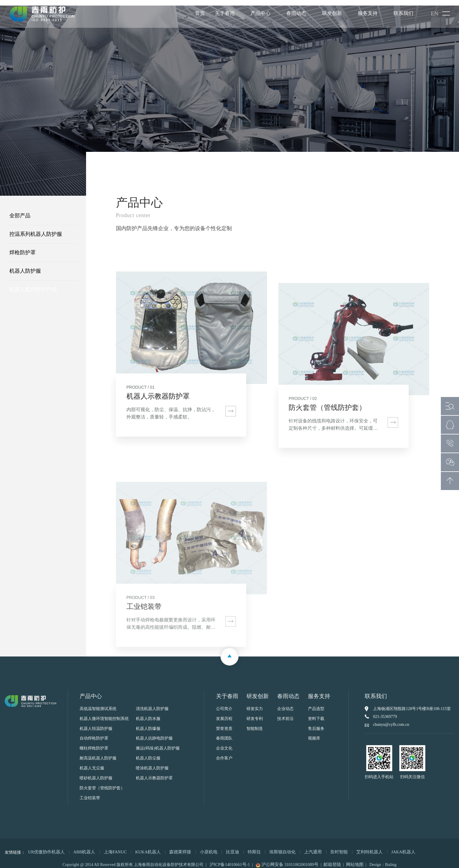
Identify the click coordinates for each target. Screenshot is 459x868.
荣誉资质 (224, 723)
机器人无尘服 (92, 763)
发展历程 (224, 713)
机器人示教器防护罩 (154, 773)
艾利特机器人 (350, 846)
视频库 (314, 733)
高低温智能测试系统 (98, 703)
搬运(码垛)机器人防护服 (158, 743)
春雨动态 (296, 14)
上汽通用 (297, 846)
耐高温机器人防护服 (98, 753)
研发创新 (332, 14)
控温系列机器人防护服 (36, 229)
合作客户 (224, 753)
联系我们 (403, 14)
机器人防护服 (25, 266)
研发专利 (255, 713)
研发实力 (255, 703)
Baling (387, 859)
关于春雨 (225, 14)
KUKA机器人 (142, 846)
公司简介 (224, 703)
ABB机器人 (81, 846)
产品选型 (316, 703)
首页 (200, 14)
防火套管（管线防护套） (102, 783)
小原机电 (199, 846)
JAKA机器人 (382, 846)
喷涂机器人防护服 (152, 763)
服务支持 (367, 14)
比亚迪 (221, 846)
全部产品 (20, 210)
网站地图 (352, 859)
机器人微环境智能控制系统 (104, 713)
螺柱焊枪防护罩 (94, 743)
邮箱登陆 (330, 859)
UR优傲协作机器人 (45, 846)
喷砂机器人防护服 (96, 773)
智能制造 (255, 723)
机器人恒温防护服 (96, 723)
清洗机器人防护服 (152, 703)
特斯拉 (242, 846)
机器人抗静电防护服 (154, 733)
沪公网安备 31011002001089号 (288, 859)
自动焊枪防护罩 (94, 733)
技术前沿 (285, 713)
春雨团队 (224, 733)
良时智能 (322, 846)
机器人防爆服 (148, 723)
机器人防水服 (148, 713)
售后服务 (316, 723)
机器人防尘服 (148, 753)
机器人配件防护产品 (33, 284)
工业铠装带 (90, 793)
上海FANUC (110, 846)
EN (435, 14)
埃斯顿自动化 (268, 846)
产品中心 (260, 14)
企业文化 (224, 743)
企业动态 (285, 703)
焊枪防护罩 (23, 247)
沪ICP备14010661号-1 (233, 859)
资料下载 (316, 713)
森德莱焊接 (172, 846)
